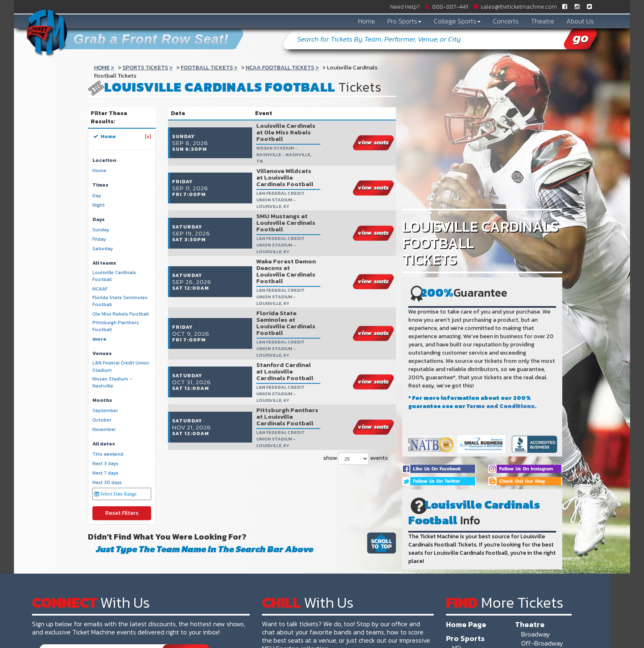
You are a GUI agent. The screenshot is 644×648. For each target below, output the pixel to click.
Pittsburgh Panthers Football (116, 326)
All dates (104, 444)
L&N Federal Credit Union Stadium (121, 367)
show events (355, 348)
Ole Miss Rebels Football (121, 314)
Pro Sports (404, 21)
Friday (99, 239)
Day (97, 196)
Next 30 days (107, 483)
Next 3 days (105, 464)
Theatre (543, 21)
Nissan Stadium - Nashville (112, 383)
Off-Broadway (542, 643)
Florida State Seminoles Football (120, 301)
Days (99, 220)
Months (102, 400)
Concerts (506, 21)
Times (100, 185)
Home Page (466, 624)
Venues (102, 354)
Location (104, 160)
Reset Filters (122, 513)
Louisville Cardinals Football (114, 276)
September (105, 411)
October (102, 420)
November (104, 430)
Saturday (103, 249)
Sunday (101, 230)
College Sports (457, 21)
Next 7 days (105, 473)
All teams (104, 263)
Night (99, 205)
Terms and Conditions (501, 406)
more (99, 339)
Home (367, 21)
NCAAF (100, 289)
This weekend (108, 454)
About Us (580, 21)
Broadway (536, 634)
